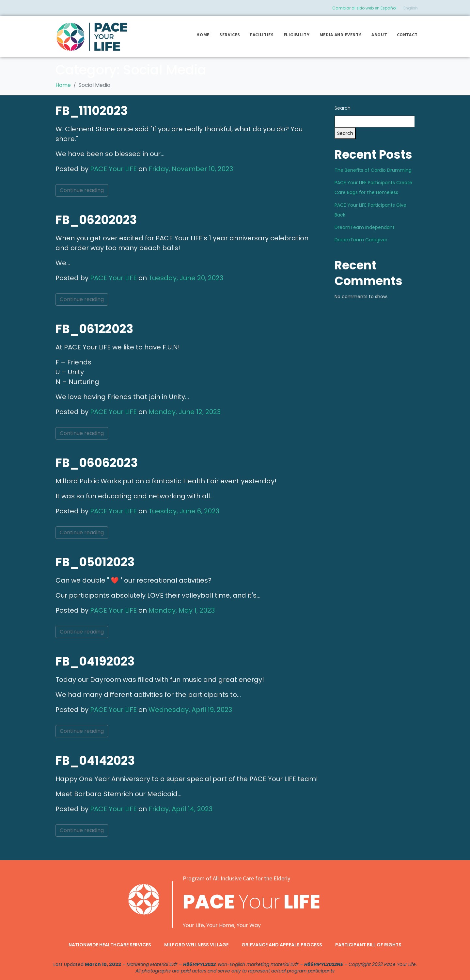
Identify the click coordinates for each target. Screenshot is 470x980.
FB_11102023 (92, 111)
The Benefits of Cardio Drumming (373, 170)
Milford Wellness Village (196, 945)
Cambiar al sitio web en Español (364, 8)
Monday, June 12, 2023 (185, 412)
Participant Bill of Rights (368, 945)
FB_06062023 (97, 463)
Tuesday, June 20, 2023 (186, 278)
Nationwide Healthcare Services (110, 945)
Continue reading (82, 190)
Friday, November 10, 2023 (191, 169)
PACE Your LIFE (113, 169)
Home (203, 35)
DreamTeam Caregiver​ (361, 240)
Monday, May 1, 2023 (182, 610)
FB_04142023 (95, 761)
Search (343, 108)
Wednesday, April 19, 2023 (190, 710)
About (379, 35)
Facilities (262, 35)
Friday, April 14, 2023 (180, 809)
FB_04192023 (95, 661)
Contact (407, 35)
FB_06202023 (96, 220)
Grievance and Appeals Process (282, 945)
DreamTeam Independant (365, 227)
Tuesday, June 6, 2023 (184, 511)
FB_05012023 (95, 562)
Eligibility (297, 35)
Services (230, 35)
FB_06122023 (94, 329)
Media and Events (341, 35)
